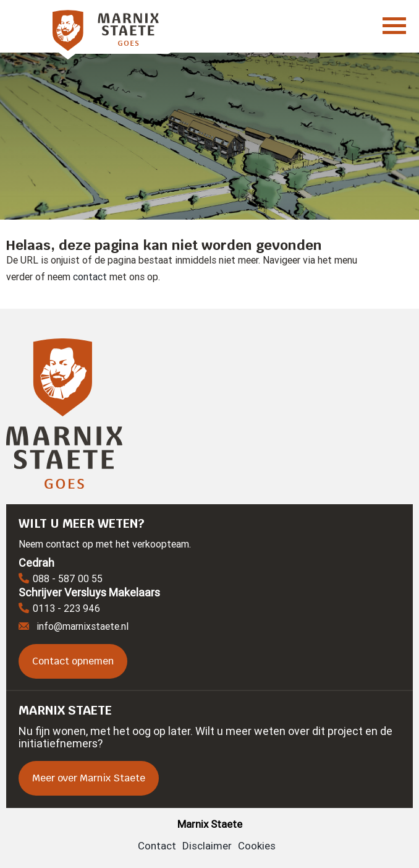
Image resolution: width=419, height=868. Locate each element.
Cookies (257, 846)
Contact (157, 846)
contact (90, 277)
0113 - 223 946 (59, 609)
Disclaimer (207, 846)
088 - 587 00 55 (61, 579)
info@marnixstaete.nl (74, 626)
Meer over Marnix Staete (89, 778)
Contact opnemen (73, 661)
